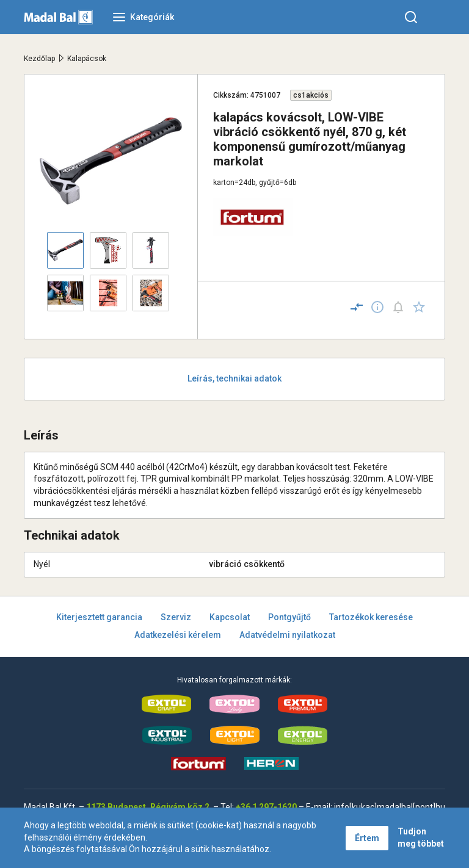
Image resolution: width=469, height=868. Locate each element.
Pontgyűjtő (289, 617)
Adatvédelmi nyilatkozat (287, 635)
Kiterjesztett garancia (99, 617)
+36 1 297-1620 (266, 807)
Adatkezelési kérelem (178, 635)
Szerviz (176, 617)
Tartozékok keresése (371, 617)
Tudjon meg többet (421, 837)
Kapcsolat (230, 617)
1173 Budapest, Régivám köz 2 (148, 807)
